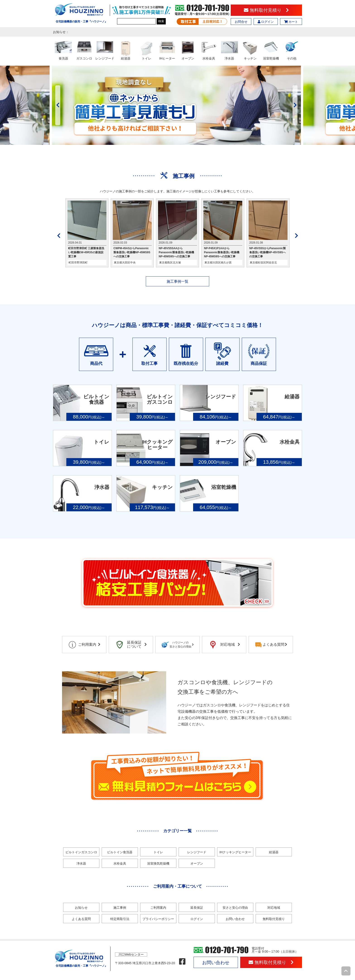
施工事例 (120, 908)
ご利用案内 (158, 908)
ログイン (266, 22)
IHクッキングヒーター (235, 852)
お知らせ (81, 908)
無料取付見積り (266, 10)
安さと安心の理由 (235, 908)
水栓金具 (120, 863)
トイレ (158, 852)
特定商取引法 (120, 919)
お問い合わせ (235, 919)
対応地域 (274, 908)
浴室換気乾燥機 (158, 863)
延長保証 (197, 908)
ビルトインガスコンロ (81, 852)
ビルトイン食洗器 (120, 852)
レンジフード (197, 852)
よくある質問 (81, 919)
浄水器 (81, 863)
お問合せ (241, 22)
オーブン (197, 863)
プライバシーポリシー (158, 919)
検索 (161, 21)
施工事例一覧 (177, 281)
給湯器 (274, 852)
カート (291, 22)
